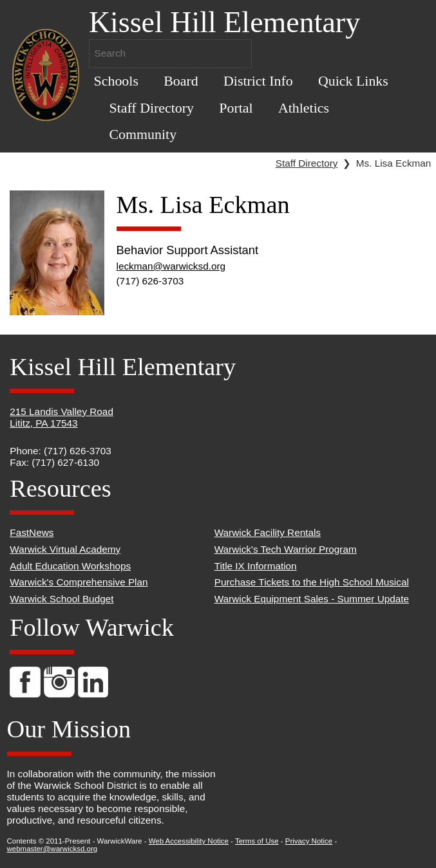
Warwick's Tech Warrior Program (286, 549)
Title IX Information (256, 566)
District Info (258, 81)
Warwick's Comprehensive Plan (79, 582)
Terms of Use (257, 841)
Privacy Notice (309, 841)
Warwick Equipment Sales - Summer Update (312, 599)
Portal (236, 108)
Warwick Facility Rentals (268, 532)
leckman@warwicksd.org (171, 266)
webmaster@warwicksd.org (52, 849)
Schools (116, 81)
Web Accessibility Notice (189, 841)
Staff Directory (151, 108)
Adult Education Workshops (70, 566)
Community (143, 134)
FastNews (32, 532)
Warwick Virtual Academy (65, 549)
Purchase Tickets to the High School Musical (312, 582)
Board (181, 81)
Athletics (304, 108)
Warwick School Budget (62, 599)
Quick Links (353, 81)
